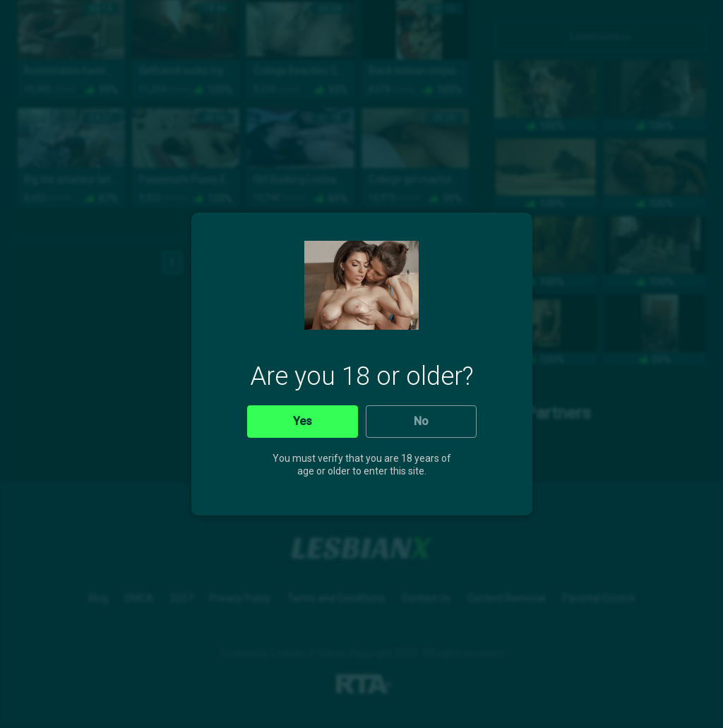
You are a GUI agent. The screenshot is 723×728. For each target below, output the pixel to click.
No (421, 421)
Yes (303, 421)
